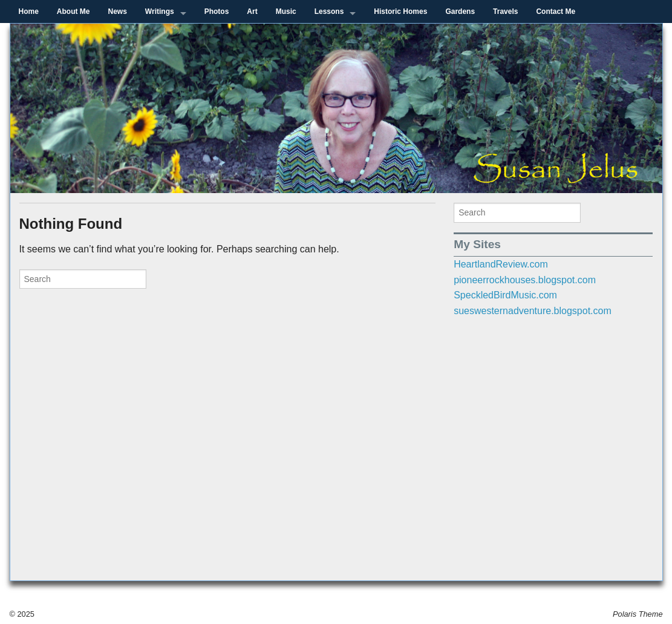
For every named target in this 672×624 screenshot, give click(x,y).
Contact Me (556, 11)
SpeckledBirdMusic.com (505, 295)
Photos (217, 11)
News (118, 11)
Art (252, 11)
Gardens (460, 11)
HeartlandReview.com (501, 264)
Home (29, 11)
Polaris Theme (638, 614)
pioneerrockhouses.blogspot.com (525, 280)
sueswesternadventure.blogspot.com (533, 311)
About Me (73, 11)
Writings (160, 11)
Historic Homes (400, 11)
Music (286, 11)
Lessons (329, 11)
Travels (505, 11)
